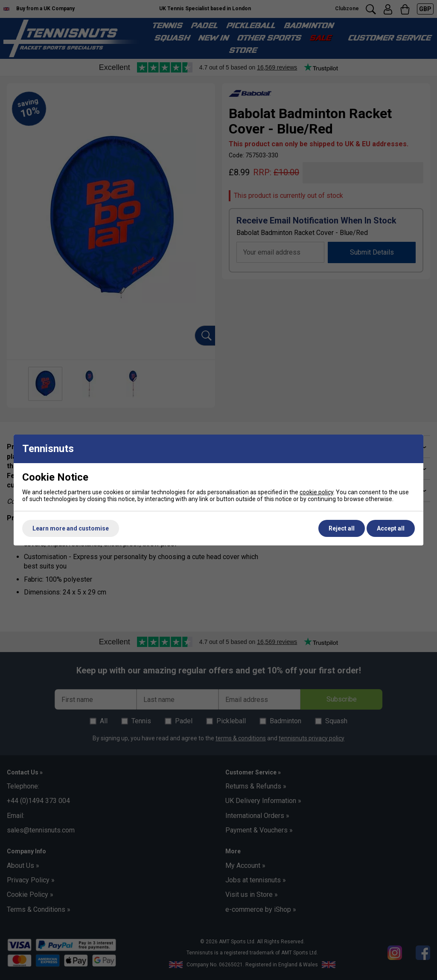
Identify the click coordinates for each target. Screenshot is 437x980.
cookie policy (316, 492)
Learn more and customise (71, 528)
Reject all (342, 528)
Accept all (391, 528)
